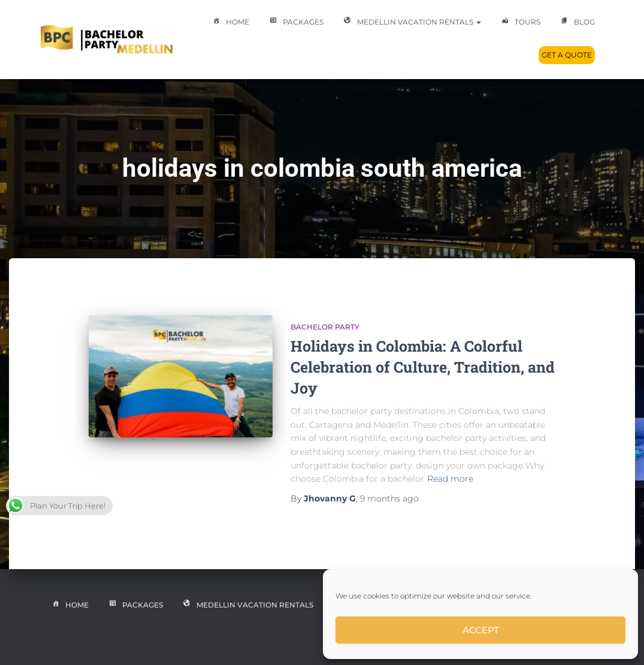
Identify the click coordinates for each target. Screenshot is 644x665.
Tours (520, 23)
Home (230, 23)
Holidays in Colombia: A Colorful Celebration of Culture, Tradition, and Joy (423, 367)
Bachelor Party (325, 327)
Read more (450, 479)
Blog (577, 23)
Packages (295, 23)
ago (389, 498)
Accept (481, 630)
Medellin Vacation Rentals (411, 23)
